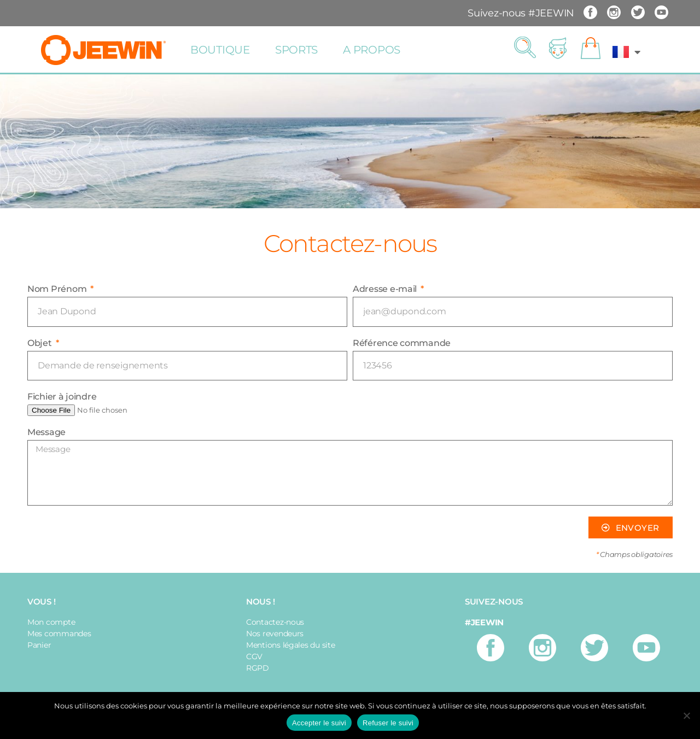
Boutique (220, 50)
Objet (40, 343)
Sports (296, 50)
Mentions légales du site (291, 645)
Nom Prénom (58, 289)
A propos (372, 50)
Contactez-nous (275, 622)
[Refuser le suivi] (686, 715)
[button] (525, 48)
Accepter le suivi (319, 723)
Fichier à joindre (62, 397)
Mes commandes (59, 634)
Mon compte (51, 622)
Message (46, 432)
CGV (254, 656)
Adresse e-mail (386, 289)
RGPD (258, 668)
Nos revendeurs (275, 634)
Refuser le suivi (388, 723)
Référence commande (402, 343)
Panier (39, 645)
